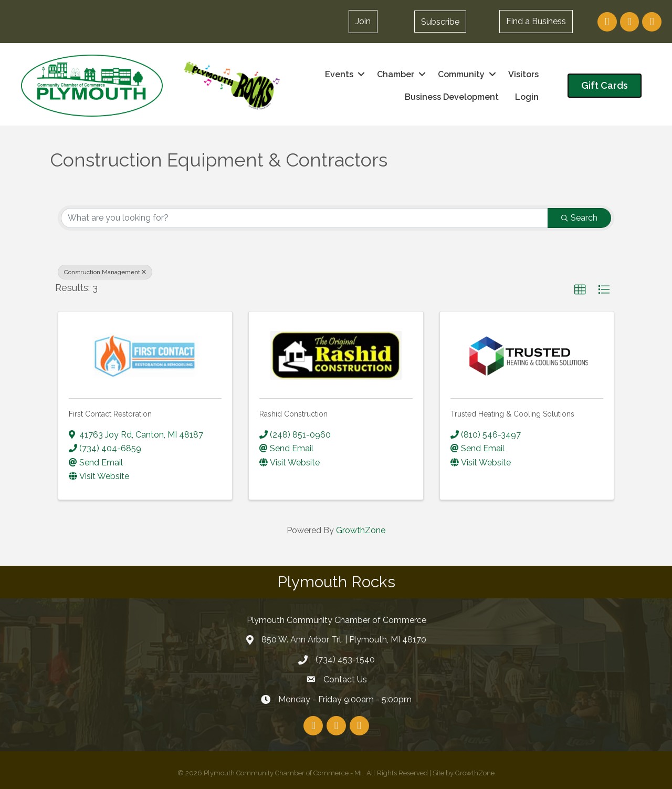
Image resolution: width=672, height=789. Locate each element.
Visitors (523, 74)
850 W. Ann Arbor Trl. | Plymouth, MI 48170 (344, 640)
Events (339, 74)
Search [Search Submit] (579, 218)
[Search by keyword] (304, 218)
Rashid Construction (293, 414)
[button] (440, 22)
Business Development (452, 97)
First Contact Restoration (110, 414)
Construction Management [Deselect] (105, 272)
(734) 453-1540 (345, 660)
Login (527, 97)
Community (461, 74)
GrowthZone (361, 530)
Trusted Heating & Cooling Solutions (512, 414)
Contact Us (345, 679)
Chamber (396, 74)
